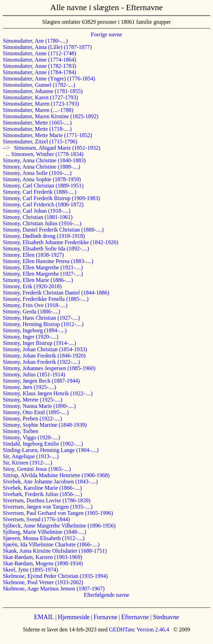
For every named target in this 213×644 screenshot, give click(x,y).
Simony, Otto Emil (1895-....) (36, 412)
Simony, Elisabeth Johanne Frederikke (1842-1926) (61, 242)
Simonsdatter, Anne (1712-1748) (40, 53)
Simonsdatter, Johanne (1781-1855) (43, 91)
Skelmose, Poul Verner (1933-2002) (43, 582)
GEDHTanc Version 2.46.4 (139, 629)
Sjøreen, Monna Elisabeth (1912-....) (44, 538)
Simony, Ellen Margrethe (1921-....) (43, 267)
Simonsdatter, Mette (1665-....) (37, 123)
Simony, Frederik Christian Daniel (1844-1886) (56, 293)
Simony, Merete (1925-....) (33, 400)
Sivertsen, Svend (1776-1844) (36, 519)
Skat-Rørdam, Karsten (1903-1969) (42, 557)
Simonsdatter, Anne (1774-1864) (40, 60)
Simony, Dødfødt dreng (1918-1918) (44, 236)
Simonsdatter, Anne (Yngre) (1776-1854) (49, 79)
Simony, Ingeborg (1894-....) (35, 330)
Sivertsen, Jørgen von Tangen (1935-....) (48, 507)
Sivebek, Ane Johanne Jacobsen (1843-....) (50, 482)
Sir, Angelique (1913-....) (31, 456)
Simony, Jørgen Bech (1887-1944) (41, 381)
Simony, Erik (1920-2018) (32, 286)
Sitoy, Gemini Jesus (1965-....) (37, 469)
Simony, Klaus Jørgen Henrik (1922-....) (48, 393)
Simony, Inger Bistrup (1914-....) (40, 343)
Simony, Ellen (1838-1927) (33, 255)
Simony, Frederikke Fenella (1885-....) (46, 299)
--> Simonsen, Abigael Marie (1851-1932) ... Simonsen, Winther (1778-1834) (52, 151)
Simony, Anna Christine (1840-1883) (44, 160)
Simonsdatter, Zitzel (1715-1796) (40, 141)
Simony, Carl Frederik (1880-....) (40, 192)
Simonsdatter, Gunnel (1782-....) (39, 85)
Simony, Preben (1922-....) (32, 419)
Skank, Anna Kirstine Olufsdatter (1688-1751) (55, 551)
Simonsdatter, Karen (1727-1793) (40, 97)
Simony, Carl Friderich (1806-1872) (43, 204)
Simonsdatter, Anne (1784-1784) (40, 72)
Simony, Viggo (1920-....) (31, 437)
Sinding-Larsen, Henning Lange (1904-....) (51, 450)
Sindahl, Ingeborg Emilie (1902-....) (43, 444)
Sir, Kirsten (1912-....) (27, 463)
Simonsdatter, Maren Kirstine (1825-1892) (51, 116)
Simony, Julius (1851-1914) (34, 374)
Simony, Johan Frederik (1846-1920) (44, 356)
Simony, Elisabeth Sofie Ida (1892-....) (46, 249)
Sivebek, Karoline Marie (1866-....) (42, 488)
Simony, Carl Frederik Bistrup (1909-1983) (51, 198)
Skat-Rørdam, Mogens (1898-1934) (43, 563)
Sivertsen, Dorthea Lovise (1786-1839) (47, 500)
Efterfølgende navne (106, 595)
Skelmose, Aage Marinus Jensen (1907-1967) (54, 589)
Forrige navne (106, 34)
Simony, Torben (21, 431)
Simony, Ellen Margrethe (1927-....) (43, 274)
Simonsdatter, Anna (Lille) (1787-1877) (47, 47)
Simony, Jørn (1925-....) (29, 387)
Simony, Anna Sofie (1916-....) (37, 173)
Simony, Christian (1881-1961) (38, 217)
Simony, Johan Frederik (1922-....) (41, 362)
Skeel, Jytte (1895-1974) (30, 570)
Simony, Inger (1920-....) (31, 337)
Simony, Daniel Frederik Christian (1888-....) (53, 230)
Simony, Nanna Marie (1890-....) (39, 406)
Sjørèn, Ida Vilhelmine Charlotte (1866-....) (51, 544)
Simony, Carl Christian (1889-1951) (43, 186)
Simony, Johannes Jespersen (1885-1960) (49, 368)
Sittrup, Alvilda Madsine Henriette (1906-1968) (56, 475)
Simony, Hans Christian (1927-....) (41, 318)
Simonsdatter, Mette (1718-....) (37, 129)
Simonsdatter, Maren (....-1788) (38, 110)
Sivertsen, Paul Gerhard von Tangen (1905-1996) (58, 513)
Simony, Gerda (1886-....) (31, 312)
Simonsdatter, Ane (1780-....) (35, 41)
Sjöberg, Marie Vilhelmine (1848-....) (44, 532)
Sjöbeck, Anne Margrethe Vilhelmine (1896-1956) (59, 526)
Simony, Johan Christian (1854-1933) (45, 349)
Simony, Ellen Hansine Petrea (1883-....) (48, 261)
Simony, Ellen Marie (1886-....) (38, 280)
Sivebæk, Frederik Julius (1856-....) (42, 494)
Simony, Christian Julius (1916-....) (42, 223)
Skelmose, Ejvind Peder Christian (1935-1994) (55, 576)
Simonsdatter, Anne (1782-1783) (40, 66)
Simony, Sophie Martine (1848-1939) (45, 425)
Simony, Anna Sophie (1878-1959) (42, 179)
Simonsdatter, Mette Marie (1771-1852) (47, 135)
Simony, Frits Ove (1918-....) (35, 305)
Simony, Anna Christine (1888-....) (41, 167)
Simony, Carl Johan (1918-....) (37, 211)
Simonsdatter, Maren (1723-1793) (41, 104)
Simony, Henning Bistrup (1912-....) (43, 324)
